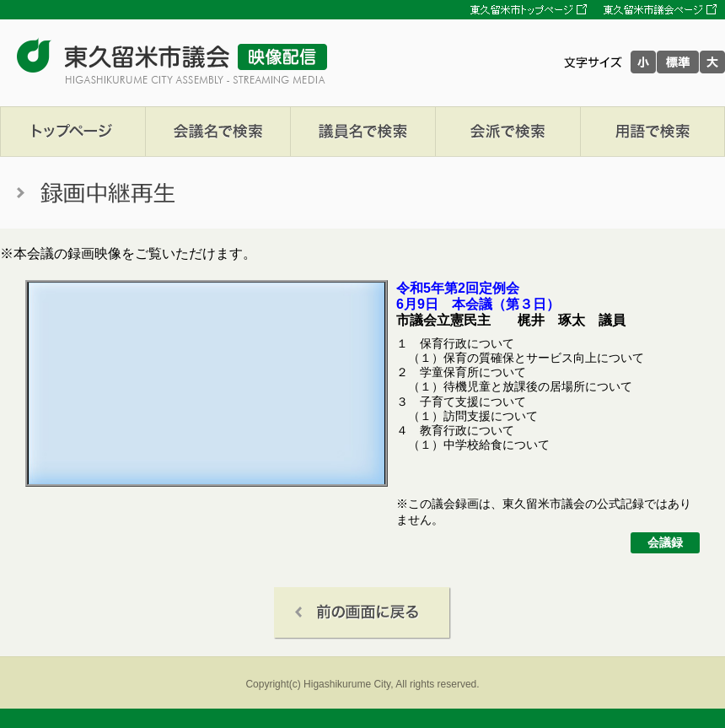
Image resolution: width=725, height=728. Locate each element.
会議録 (665, 542)
